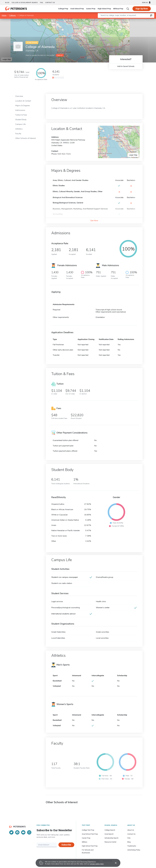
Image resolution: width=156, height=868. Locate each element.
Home (4, 15)
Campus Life (20, 124)
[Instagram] (29, 832)
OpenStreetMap (140, 20)
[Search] (128, 9)
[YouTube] (23, 832)
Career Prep (91, 9)
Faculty (18, 134)
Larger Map (7, 59)
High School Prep (104, 9)
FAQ (42, 3)
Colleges (12, 15)
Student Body (21, 120)
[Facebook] (17, 832)
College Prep (63, 9)
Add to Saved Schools (126, 66)
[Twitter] (11, 832)
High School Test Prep (90, 846)
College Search (110, 830)
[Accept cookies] (114, 863)
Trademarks (132, 846)
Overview (19, 96)
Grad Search (109, 834)
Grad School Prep (77, 9)
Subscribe (66, 845)
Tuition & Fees (21, 115)
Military (85, 842)
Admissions (20, 110)
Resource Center (110, 842)
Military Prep (118, 9)
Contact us (50, 3)
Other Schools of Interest (25, 138)
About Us (131, 830)
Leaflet (128, 20)
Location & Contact (23, 101)
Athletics (19, 129)
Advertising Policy (134, 850)
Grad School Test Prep (90, 834)
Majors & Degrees (23, 106)
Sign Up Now (142, 9)
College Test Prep (88, 830)
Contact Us (131, 834)
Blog (7, 3)
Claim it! (60, 55)
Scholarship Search (111, 838)
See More (94, 221)
